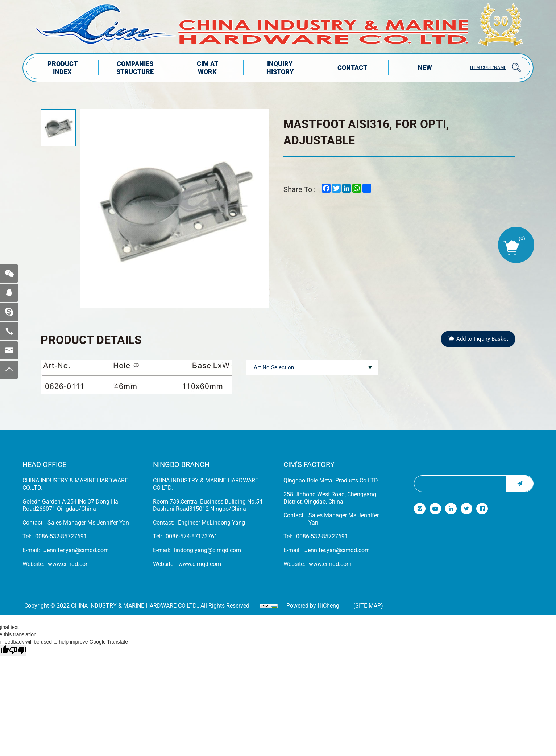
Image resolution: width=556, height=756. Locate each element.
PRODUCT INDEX (63, 68)
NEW (425, 68)
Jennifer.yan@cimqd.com (76, 550)
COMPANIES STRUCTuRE (135, 68)
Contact (352, 68)
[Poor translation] (18, 651)
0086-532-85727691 (61, 536)
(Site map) (368, 606)
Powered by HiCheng (313, 606)
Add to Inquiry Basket (482, 339)
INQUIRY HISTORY (280, 68)
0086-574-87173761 (192, 536)
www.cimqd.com (69, 564)
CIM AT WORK (208, 68)
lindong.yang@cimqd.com (208, 550)
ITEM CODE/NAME (488, 67)
